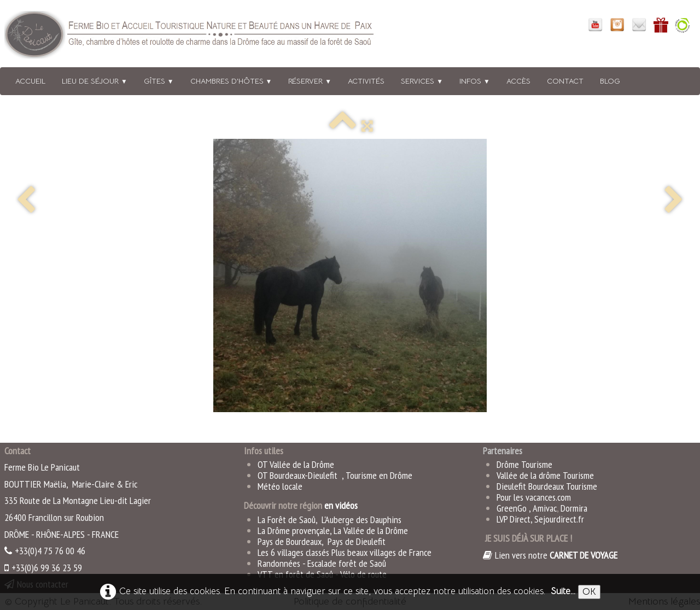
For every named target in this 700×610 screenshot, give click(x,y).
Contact (565, 81)
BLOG (610, 81)
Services (422, 81)
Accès (518, 81)
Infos (475, 81)
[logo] (204, 37)
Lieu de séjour (95, 81)
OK (589, 592)
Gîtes (159, 81)
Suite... (563, 591)
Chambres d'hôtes (231, 81)
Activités (366, 81)
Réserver (310, 81)
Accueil (30, 81)
